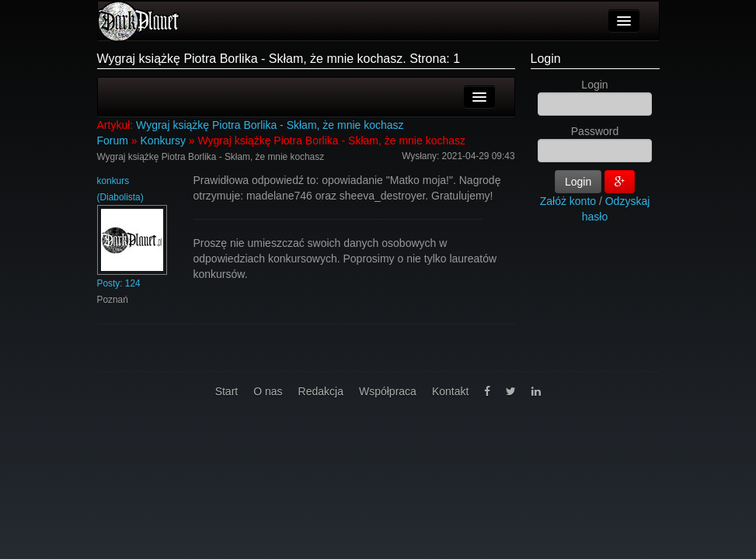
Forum (113, 141)
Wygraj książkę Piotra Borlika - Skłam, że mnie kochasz (270, 125)
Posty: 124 (119, 283)
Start (227, 391)
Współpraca (388, 391)
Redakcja (321, 391)
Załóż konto (568, 201)
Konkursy (163, 141)
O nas (268, 391)
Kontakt (450, 391)
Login (546, 59)
